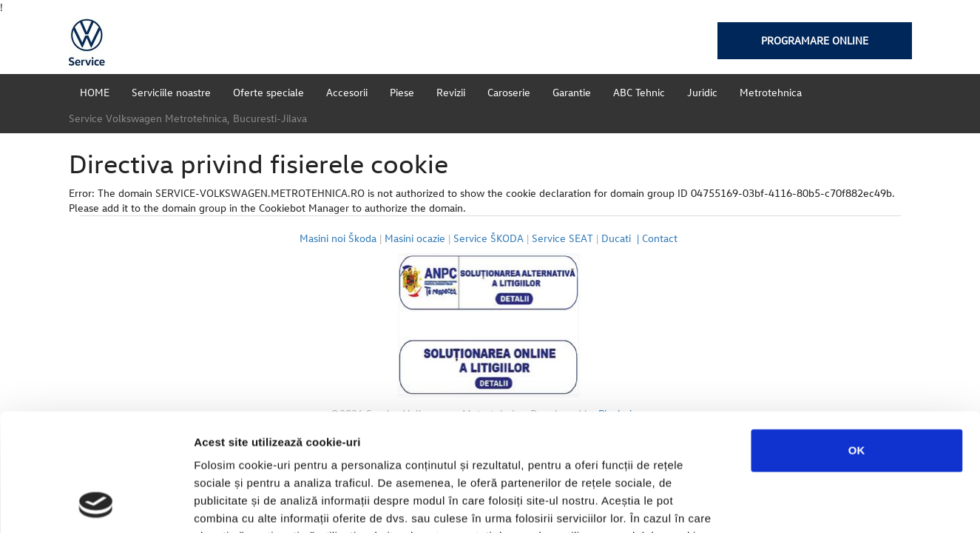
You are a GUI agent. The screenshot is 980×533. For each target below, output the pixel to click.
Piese (402, 92)
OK (857, 340)
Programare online (815, 40)
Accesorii (347, 92)
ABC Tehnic (639, 92)
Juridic (702, 92)
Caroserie (509, 92)
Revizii (451, 92)
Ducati (622, 238)
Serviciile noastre (171, 92)
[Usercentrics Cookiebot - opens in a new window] (96, 504)
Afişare (740, 504)
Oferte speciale (268, 92)
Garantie (572, 92)
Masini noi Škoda (338, 238)
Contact (661, 238)
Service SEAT (562, 238)
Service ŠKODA (489, 238)
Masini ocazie (415, 238)
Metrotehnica (771, 92)
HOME (95, 92)
